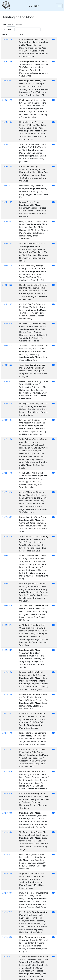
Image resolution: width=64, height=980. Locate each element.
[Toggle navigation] (59, 6)
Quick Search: (21, 29)
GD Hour (34, 6)
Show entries (12, 25)
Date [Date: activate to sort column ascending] (5, 34)
